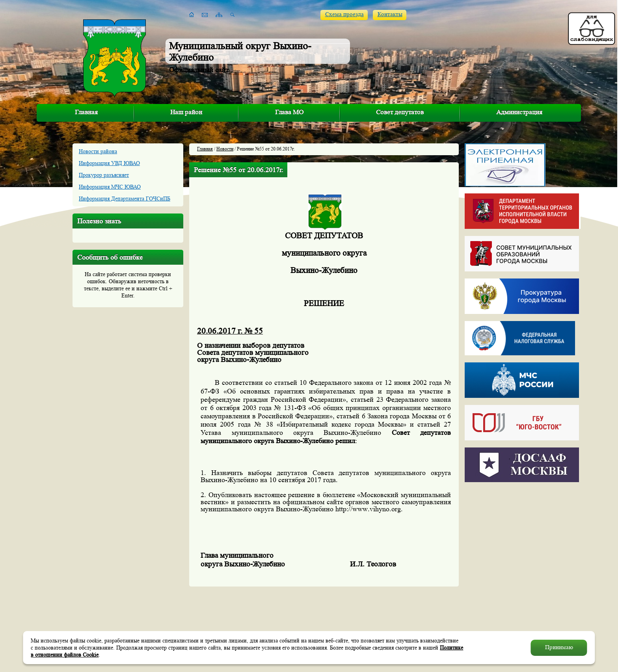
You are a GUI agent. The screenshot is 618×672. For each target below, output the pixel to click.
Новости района (98, 151)
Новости (225, 149)
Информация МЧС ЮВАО (110, 187)
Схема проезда (344, 14)
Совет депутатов (400, 112)
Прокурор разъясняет (104, 175)
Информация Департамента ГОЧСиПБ (125, 199)
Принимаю (559, 647)
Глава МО (289, 112)
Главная (86, 112)
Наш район (186, 112)
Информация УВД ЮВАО (109, 163)
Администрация (519, 112)
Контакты (390, 14)
